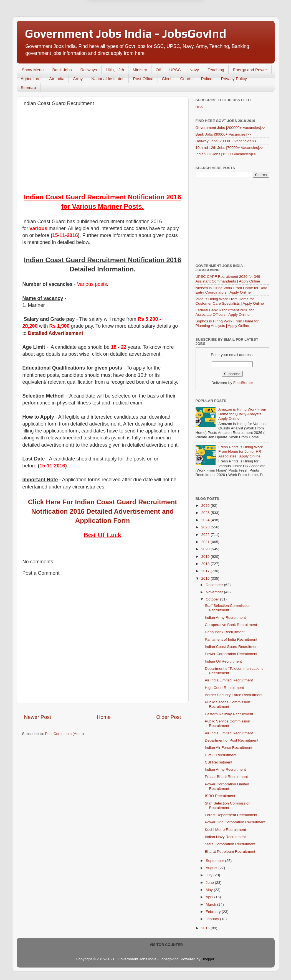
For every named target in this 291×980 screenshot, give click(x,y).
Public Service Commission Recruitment (227, 704)
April (210, 897)
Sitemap (28, 87)
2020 (206, 549)
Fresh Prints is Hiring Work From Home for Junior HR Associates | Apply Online (241, 451)
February (214, 912)
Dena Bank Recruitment (225, 632)
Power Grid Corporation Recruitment (235, 822)
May (210, 890)
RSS (199, 107)
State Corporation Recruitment (230, 844)
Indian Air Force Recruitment (228, 748)
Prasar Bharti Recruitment (226, 777)
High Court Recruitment (224, 688)
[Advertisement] (103, 151)
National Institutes (108, 79)
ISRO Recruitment (220, 796)
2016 (206, 578)
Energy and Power (250, 70)
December (215, 585)
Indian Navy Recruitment (225, 837)
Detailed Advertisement (56, 333)
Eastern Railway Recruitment (229, 714)
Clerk (167, 79)
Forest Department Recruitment (231, 815)
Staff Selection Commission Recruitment (228, 608)
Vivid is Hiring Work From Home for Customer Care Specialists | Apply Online (230, 301)
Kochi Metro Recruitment (225, 830)
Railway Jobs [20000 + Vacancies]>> (226, 141)
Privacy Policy (234, 79)
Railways (89, 70)
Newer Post (38, 717)
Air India (57, 79)
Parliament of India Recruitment (231, 639)
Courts (186, 79)
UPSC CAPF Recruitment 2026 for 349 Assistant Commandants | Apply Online (228, 279)
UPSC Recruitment (221, 755)
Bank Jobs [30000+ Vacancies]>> (223, 134)
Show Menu (33, 70)
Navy (194, 70)
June (210, 883)
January (213, 919)
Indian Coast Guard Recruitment (232, 647)
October (213, 599)
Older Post (169, 717)
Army (78, 79)
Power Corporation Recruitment (231, 654)
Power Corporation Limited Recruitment (227, 786)
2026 (206, 506)
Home (104, 717)
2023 (206, 527)
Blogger (208, 959)
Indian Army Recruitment (225, 618)
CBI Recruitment (218, 762)
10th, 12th (115, 70)
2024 (206, 520)
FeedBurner (243, 383)
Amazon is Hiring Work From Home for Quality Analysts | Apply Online (242, 414)
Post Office (143, 79)
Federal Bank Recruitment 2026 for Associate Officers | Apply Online (225, 312)
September (216, 861)
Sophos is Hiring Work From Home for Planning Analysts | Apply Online (227, 323)
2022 (206, 535)
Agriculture (31, 79)
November (215, 592)
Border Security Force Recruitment (234, 695)
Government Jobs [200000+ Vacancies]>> (231, 128)
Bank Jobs (62, 70)
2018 (206, 564)
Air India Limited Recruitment (229, 680)
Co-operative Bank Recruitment (231, 625)
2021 (206, 542)
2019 (206, 557)
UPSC (175, 70)
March (212, 904)
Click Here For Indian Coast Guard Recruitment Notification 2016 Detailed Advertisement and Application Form (103, 511)
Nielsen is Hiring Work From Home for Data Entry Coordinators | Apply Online (231, 290)
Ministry (140, 70)
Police (207, 79)
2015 (206, 928)
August (212, 868)
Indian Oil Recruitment (223, 661)
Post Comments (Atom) (64, 734)
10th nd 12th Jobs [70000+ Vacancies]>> (230, 148)
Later (118, 30)
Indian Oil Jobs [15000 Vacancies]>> (226, 154)
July (210, 875)
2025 (206, 513)
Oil (158, 70)
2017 (206, 571)
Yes (174, 30)
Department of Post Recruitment (231, 740)
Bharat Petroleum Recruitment (230, 852)
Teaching (216, 70)
